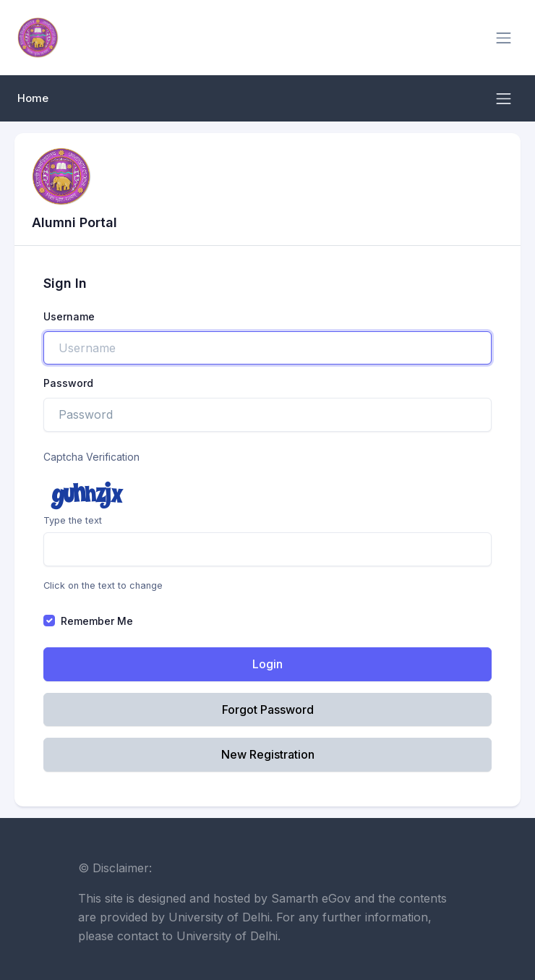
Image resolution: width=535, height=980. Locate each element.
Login (267, 664)
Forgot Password (268, 710)
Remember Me (97, 621)
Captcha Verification (91, 457)
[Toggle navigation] (504, 38)
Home (33, 98)
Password (68, 383)
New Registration (268, 754)
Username (69, 316)
